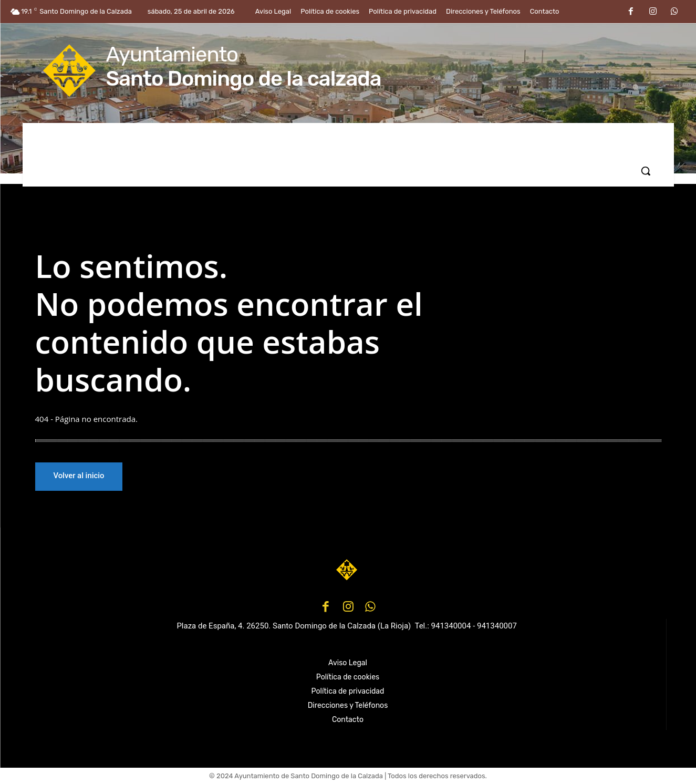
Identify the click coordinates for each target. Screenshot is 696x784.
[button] (646, 171)
